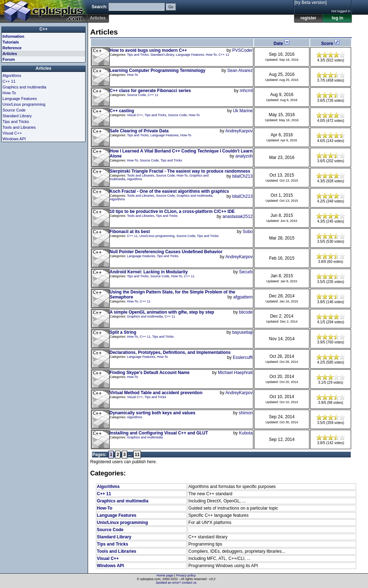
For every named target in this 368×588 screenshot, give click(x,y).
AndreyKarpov (239, 131)
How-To (211, 55)
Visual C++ (135, 115)
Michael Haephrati (235, 373)
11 (137, 455)
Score (331, 44)
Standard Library (162, 55)
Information (13, 36)
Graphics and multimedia (195, 196)
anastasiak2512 (238, 216)
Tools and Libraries (141, 176)
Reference (12, 48)
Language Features (190, 55)
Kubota (246, 433)
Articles (10, 54)
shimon (246, 413)
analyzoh (244, 156)
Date (282, 44)
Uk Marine (243, 111)
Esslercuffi (243, 357)
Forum (9, 59)
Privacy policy (186, 575)
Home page (165, 575)
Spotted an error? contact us (176, 583)
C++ (44, 29)
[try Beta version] (310, 3)
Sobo (248, 232)
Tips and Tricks (138, 55)
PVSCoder (242, 50)
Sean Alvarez (240, 70)
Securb (246, 272)
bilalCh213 (242, 176)
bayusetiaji (242, 332)
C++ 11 (224, 55)
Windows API (110, 566)
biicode (246, 312)
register (308, 18)
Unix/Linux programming (157, 236)
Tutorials (11, 42)
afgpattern (243, 297)
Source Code (137, 95)
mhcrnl (246, 91)
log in (337, 18)
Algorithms (135, 179)
